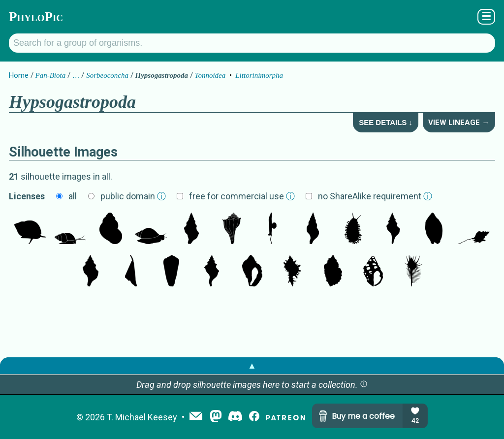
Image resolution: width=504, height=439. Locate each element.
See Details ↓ (386, 122)
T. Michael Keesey (142, 417)
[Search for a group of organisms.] (252, 43)
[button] (364, 385)
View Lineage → (459, 123)
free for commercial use (242, 196)
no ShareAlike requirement (375, 196)
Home (19, 75)
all (73, 196)
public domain (133, 196)
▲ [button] (252, 365)
